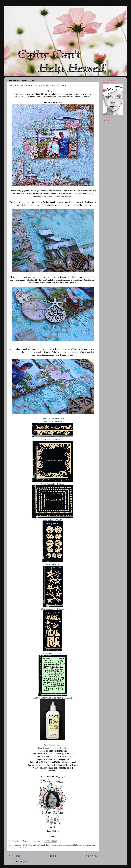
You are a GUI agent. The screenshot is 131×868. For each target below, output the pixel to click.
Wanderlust (24, 848)
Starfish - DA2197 (53, 564)
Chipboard (18, 845)
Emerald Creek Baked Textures (44, 845)
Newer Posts (15, 856)
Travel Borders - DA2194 (53, 421)
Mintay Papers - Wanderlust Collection (53, 748)
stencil (11, 848)
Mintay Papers (79, 845)
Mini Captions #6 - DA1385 (53, 609)
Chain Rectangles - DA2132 (53, 484)
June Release (61, 845)
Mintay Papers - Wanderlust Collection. (56, 196)
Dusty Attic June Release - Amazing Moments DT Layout (38, 86)
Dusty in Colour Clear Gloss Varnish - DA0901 (53, 698)
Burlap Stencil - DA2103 (53, 653)
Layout (70, 845)
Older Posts (91, 856)
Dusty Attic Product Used (53, 419)
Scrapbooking (90, 845)
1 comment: (36, 841)
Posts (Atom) (24, 861)
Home (53, 856)
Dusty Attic (61, 97)
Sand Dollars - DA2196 (53, 520)
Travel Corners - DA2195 (53, 439)
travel (17, 848)
